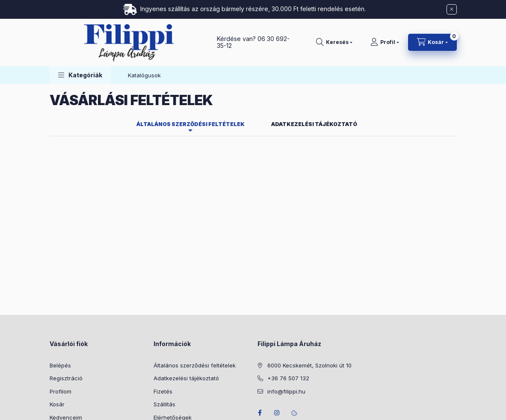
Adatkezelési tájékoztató (186, 316)
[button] (80, 13)
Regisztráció (66, 316)
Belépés (60, 303)
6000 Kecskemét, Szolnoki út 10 (309, 303)
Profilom (61, 329)
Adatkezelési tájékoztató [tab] (314, 62)
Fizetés (163, 329)
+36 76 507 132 (288, 316)
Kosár (57, 342)
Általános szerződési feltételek (195, 303)
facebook (260, 351)
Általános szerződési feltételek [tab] (191, 62)
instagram (277, 351)
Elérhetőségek (173, 355)
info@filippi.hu (286, 329)
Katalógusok (144, 13)
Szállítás (164, 342)
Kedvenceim (66, 355)
